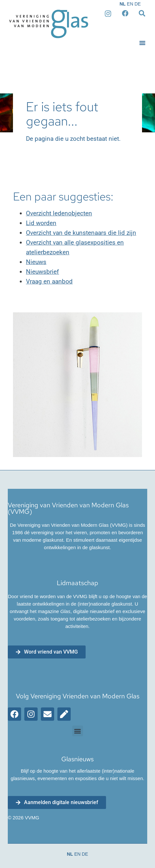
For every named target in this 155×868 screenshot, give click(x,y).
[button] (142, 43)
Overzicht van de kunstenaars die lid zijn (81, 233)
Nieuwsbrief (42, 272)
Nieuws (36, 262)
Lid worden (41, 223)
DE (138, 4)
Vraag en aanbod (49, 281)
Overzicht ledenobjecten (59, 213)
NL (123, 4)
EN (130, 4)
